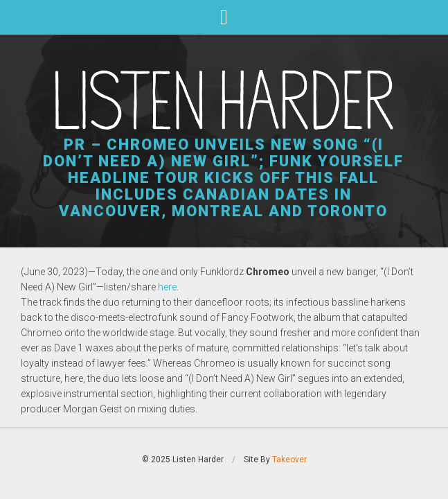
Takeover (289, 459)
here (167, 287)
